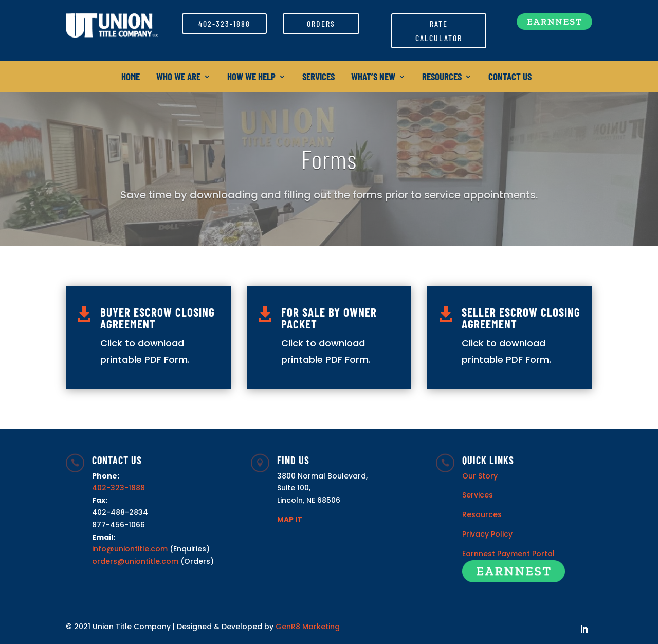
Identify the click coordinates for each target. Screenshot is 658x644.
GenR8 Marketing (308, 627)
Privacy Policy (487, 534)
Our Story (480, 476)
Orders (321, 23)
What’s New (373, 78)
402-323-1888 (224, 23)
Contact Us (510, 78)
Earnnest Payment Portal (508, 554)
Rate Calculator (439, 30)
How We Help (251, 78)
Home (131, 78)
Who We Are (178, 78)
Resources (442, 78)
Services (318, 78)
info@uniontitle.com (130, 549)
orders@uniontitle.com (135, 561)
